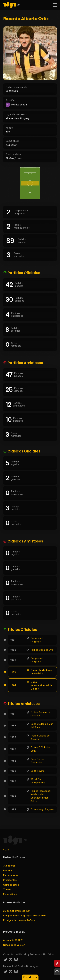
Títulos (7, 889)
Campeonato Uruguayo (37, 640)
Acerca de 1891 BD (13, 940)
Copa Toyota (38, 771)
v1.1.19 (6, 850)
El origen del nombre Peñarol (19, 920)
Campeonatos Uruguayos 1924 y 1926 (24, 915)
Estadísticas (10, 894)
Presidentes (10, 880)
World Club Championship (38, 781)
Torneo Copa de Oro (42, 650)
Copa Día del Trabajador (37, 761)
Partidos (30, 977)
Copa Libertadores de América (41, 672)
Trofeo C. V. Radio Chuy (40, 749)
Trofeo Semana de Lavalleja (41, 714)
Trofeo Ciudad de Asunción (40, 737)
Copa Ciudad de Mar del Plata (42, 726)
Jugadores (9, 866)
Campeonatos (11, 885)
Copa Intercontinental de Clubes (42, 685)
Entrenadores (11, 875)
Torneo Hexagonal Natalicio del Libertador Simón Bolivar (41, 796)
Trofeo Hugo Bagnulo (42, 809)
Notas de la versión (14, 945)
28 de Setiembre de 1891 (17, 911)
